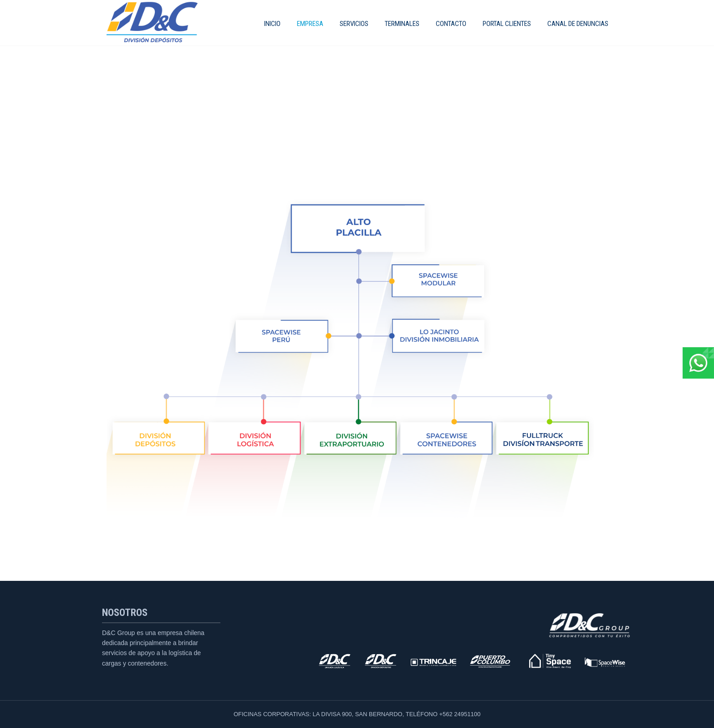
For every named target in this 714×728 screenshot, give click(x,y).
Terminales (402, 24)
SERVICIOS (354, 24)
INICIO (272, 24)
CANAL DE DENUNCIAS (578, 24)
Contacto (451, 24)
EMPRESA (310, 24)
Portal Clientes (507, 24)
